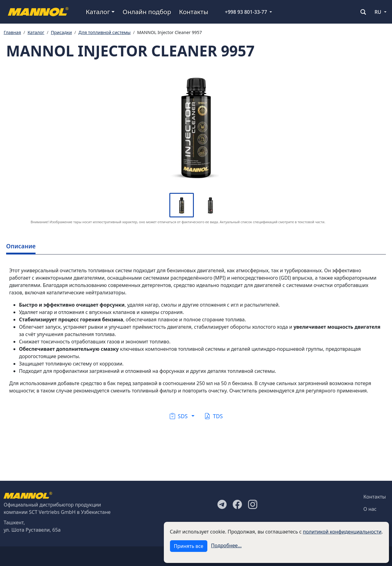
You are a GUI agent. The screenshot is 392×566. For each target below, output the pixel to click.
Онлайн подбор (147, 12)
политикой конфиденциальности (342, 532)
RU (378, 12)
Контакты (194, 12)
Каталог (36, 32)
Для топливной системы (104, 32)
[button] (182, 416)
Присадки (61, 32)
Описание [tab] (21, 246)
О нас (370, 509)
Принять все (189, 546)
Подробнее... (226, 545)
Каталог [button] (98, 12)
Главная (12, 32)
